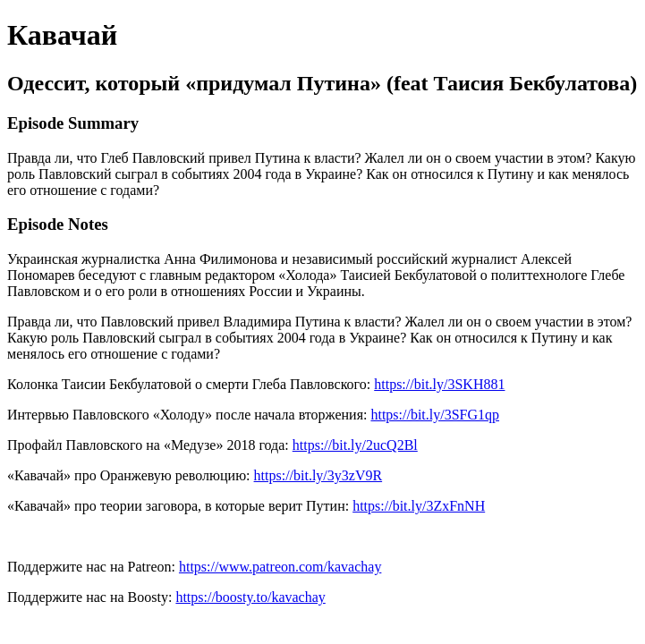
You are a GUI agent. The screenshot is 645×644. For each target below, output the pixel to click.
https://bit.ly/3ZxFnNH (419, 506)
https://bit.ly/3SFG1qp (435, 415)
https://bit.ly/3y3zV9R (318, 475)
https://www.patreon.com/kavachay (280, 567)
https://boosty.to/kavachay (250, 597)
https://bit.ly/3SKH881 (439, 384)
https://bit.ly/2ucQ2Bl (355, 445)
